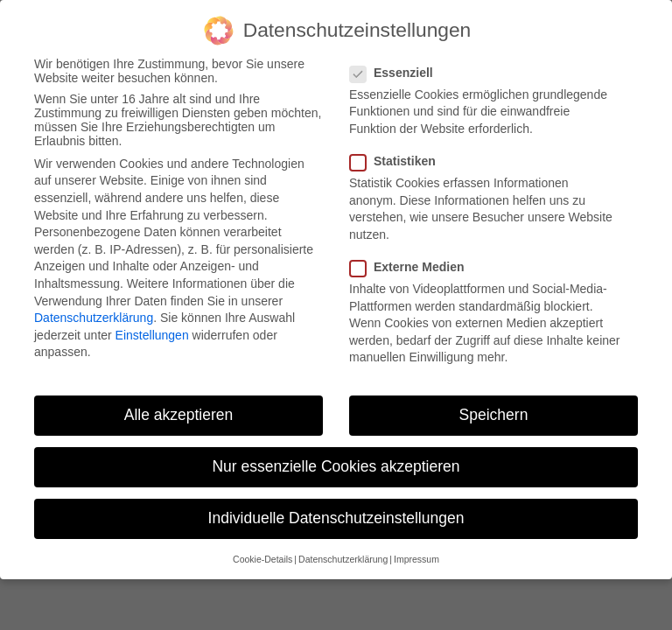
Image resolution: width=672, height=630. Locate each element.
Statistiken (398, 161)
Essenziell (397, 73)
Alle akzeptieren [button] (179, 415)
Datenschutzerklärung (94, 318)
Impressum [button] (416, 559)
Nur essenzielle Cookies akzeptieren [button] (336, 466)
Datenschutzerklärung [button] (343, 559)
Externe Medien (412, 267)
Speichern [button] (494, 415)
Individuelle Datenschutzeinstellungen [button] (336, 518)
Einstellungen (152, 335)
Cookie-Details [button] (262, 559)
